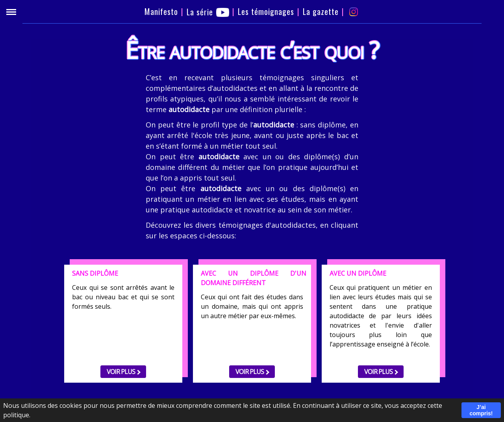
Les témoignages (266, 11)
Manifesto (161, 11)
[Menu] (11, 12)
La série (208, 12)
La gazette (321, 11)
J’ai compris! (481, 410)
